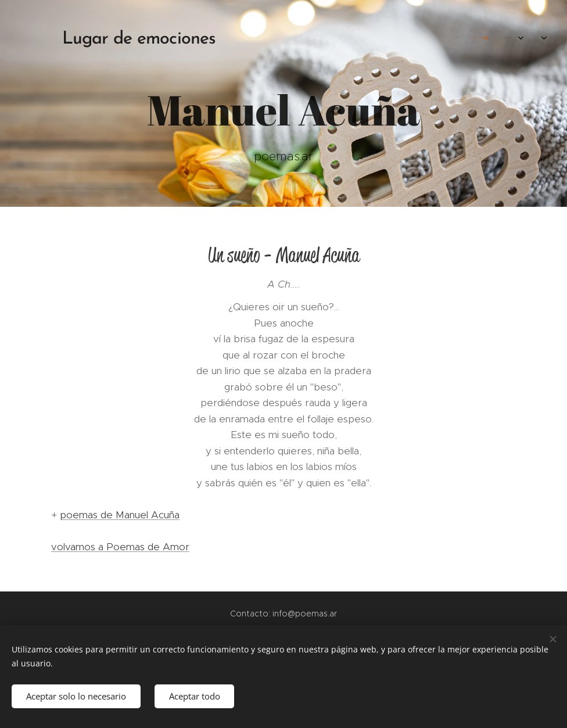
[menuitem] (423, 38)
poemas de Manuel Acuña (120, 515)
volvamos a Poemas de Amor (120, 547)
